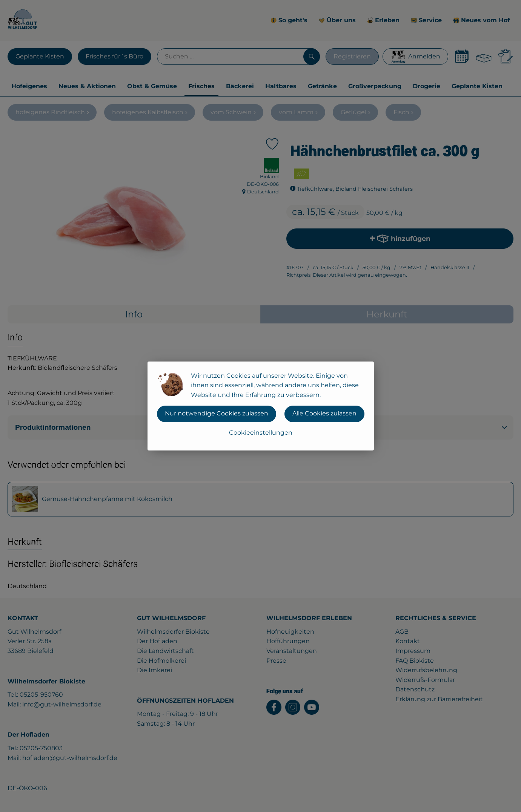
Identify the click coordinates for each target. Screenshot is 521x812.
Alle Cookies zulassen (324, 413)
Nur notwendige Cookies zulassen (217, 413)
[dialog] (260, 406)
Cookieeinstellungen (261, 433)
